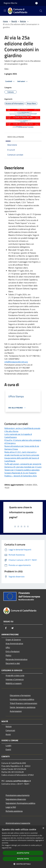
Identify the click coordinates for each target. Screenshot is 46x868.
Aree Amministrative (14, 643)
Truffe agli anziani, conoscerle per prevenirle (23, 464)
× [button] (43, 828)
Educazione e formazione (20, 695)
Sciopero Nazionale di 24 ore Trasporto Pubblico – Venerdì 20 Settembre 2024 (21, 474)
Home (5, 21)
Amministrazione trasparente (18, 823)
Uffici (8, 647)
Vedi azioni (23, 81)
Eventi (8, 749)
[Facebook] (6, 628)
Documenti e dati (13, 663)
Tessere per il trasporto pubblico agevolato (22, 470)
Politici (8, 655)
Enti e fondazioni (13, 651)
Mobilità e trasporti (14, 683)
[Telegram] (12, 628)
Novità (14, 21)
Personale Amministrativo (16, 659)
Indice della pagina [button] (16, 137)
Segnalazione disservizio (16, 799)
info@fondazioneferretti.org (16, 362)
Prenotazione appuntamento (18, 795)
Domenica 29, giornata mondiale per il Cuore (23, 467)
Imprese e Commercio (15, 679)
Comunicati (10, 730)
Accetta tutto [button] (23, 853)
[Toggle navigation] (5, 11)
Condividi (10, 81)
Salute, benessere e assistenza (23, 707)
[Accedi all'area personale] (36, 3)
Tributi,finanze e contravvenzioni (23, 703)
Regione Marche (10, 3)
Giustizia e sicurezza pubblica (22, 699)
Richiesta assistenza (14, 811)
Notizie (23, 21)
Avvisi (8, 734)
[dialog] (23, 847)
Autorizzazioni (16, 711)
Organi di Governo (13, 640)
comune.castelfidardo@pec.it (18, 781)
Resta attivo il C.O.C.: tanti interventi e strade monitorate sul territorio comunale (22, 453)
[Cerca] (41, 11)
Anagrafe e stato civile (15, 675)
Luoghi (8, 745)
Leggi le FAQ (11, 807)
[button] (23, 864)
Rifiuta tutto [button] (23, 859)
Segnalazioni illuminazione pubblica (20, 803)
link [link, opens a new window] (10, 848)
